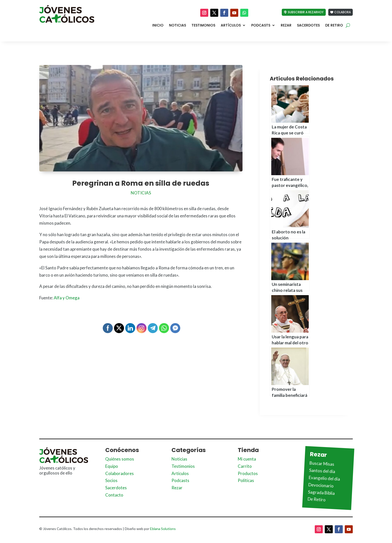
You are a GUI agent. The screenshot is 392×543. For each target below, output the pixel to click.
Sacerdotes (308, 25)
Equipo (112, 466)
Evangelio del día (324, 478)
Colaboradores (119, 473)
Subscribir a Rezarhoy (306, 12)
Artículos (231, 25)
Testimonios (203, 25)
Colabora (342, 12)
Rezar (286, 25)
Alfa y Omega (66, 298)
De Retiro (334, 25)
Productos (248, 473)
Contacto (114, 495)
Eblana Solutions (163, 529)
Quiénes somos (120, 459)
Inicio (158, 25)
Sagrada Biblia (321, 492)
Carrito (245, 466)
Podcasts (261, 25)
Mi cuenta (247, 459)
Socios (111, 480)
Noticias (177, 25)
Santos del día (322, 471)
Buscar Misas (322, 464)
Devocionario (321, 485)
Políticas (246, 480)
